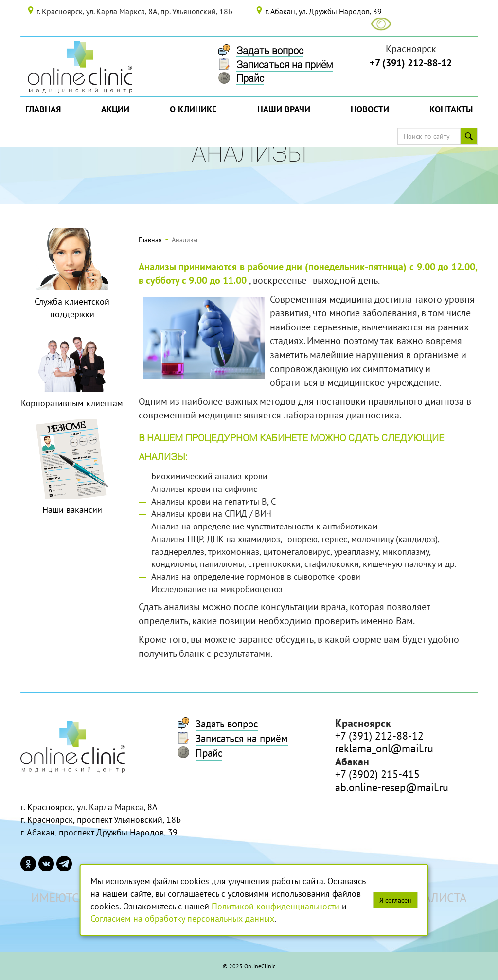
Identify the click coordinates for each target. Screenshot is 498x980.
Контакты (451, 109)
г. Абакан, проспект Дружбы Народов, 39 (99, 832)
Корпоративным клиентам (72, 403)
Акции (115, 109)
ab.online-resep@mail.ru (392, 787)
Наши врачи (284, 109)
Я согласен (395, 900)
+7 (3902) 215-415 (377, 774)
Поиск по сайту (472, 136)
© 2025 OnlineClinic (249, 966)
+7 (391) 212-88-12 (411, 63)
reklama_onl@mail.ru (384, 748)
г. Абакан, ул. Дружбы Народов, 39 (323, 11)
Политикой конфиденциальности (276, 906)
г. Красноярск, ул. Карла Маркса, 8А (89, 807)
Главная (43, 109)
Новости (370, 109)
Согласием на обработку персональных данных (182, 918)
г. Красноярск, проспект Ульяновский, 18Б (101, 820)
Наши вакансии (72, 510)
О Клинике (193, 109)
